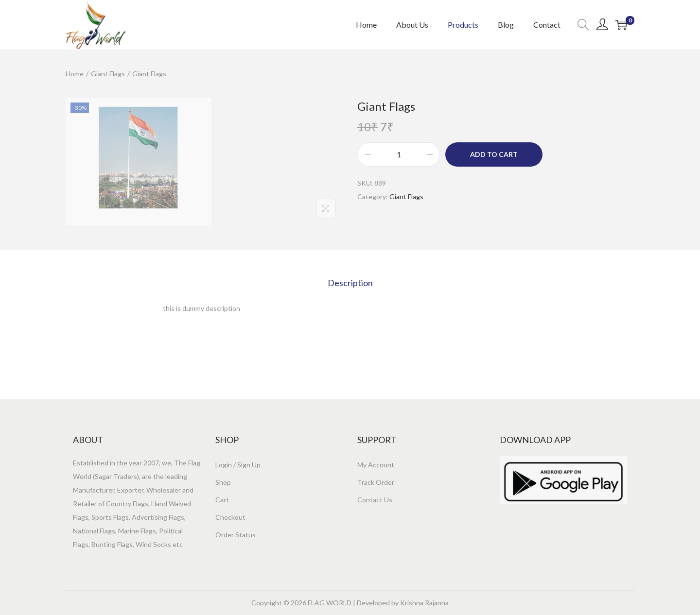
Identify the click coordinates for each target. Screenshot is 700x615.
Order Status (236, 535)
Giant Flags (108, 74)
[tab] (350, 283)
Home (75, 74)
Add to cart (494, 154)
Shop (223, 482)
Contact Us (375, 500)
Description (350, 283)
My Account (376, 465)
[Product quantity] (399, 154)
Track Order (376, 482)
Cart (222, 500)
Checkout (230, 517)
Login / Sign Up (238, 465)
